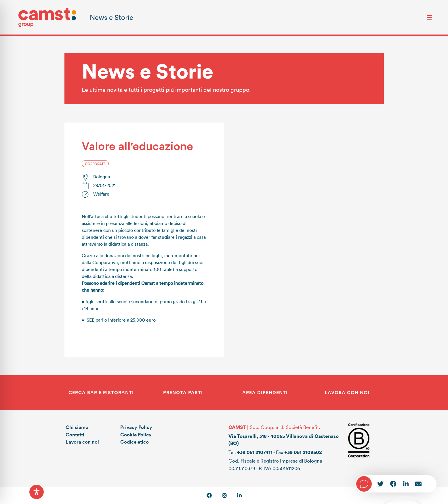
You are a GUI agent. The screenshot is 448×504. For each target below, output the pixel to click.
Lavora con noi (82, 442)
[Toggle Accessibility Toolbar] (37, 492)
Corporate (95, 164)
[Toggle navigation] (429, 17)
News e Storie (111, 17)
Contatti (75, 435)
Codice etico (135, 442)
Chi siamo (77, 427)
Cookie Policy (136, 435)
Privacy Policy (136, 427)
